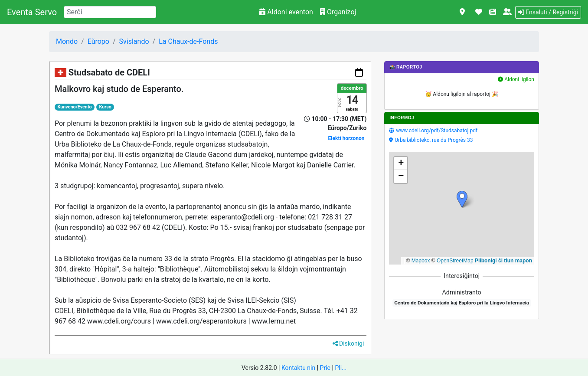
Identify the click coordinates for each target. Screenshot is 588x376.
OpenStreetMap (455, 261)
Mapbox (421, 261)
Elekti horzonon (346, 138)
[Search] (110, 12)
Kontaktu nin (298, 368)
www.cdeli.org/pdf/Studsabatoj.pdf (437, 131)
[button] (462, 199)
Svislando (134, 41)
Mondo (67, 41)
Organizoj (338, 12)
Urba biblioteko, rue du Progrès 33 (434, 140)
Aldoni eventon (286, 12)
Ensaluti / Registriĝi (548, 12)
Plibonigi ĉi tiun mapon (503, 261)
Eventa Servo (32, 12)
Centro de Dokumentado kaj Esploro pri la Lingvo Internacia (462, 303)
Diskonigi (348, 343)
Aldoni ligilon (516, 79)
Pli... (341, 368)
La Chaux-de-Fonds (188, 41)
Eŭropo (98, 41)
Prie (325, 368)
